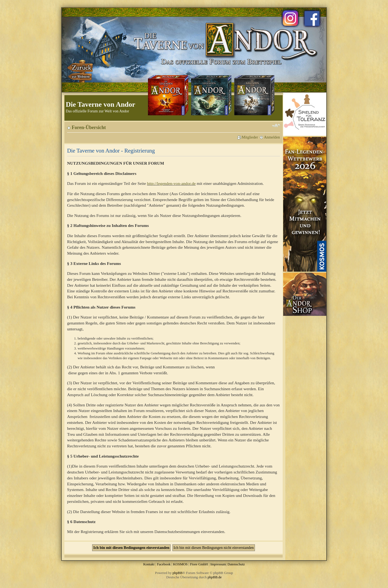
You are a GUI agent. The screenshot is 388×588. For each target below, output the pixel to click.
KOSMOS (180, 564)
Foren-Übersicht (89, 127)
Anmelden (272, 137)
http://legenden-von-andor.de (172, 183)
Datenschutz (236, 564)
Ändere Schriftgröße (276, 126)
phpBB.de (215, 577)
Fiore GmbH (199, 564)
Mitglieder (250, 137)
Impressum (218, 564)
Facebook (164, 564)
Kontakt (149, 564)
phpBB (177, 573)
